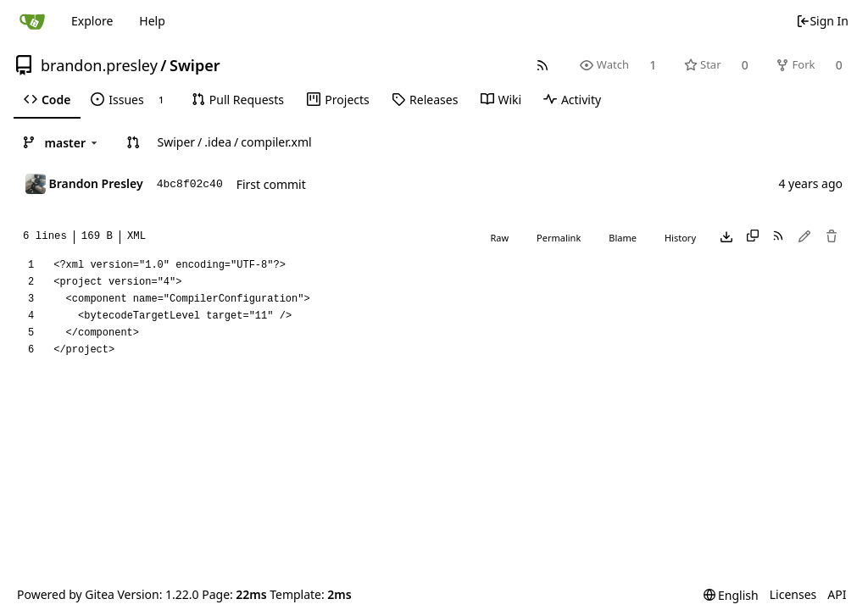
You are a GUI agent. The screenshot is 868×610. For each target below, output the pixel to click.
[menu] (731, 595)
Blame (623, 238)
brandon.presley (99, 65)
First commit (271, 184)
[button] (133, 142)
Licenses (793, 594)
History (680, 238)
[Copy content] (753, 237)
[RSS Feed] (543, 65)
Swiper (195, 65)
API (837, 594)
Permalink (559, 238)
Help (152, 21)
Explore (92, 21)
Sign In (822, 21)
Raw (499, 238)
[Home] (32, 21)
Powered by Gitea (66, 594)
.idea (218, 142)
